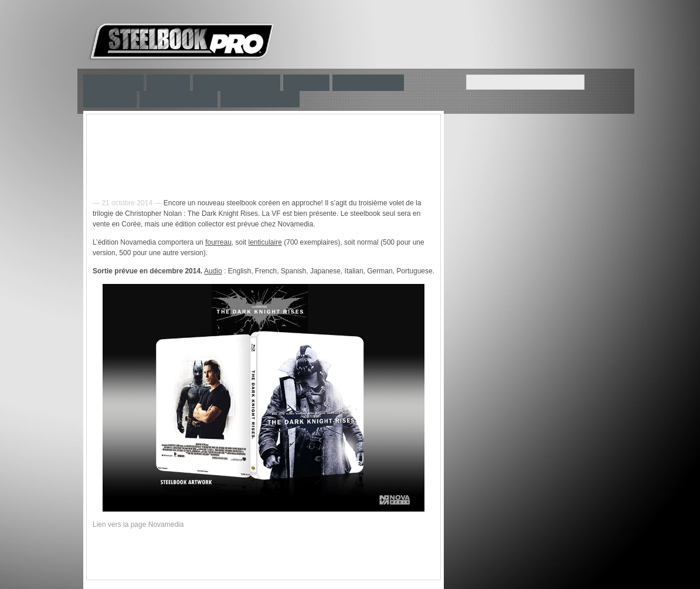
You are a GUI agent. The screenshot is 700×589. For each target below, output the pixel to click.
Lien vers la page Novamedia (138, 524)
